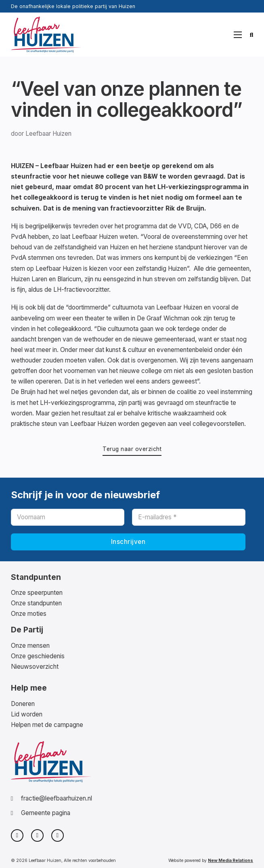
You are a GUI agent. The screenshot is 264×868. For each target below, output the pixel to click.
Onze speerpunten (37, 593)
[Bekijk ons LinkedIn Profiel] (58, 835)
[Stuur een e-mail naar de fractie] (51, 798)
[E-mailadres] (189, 517)
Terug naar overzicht (132, 449)
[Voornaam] (68, 517)
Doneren (23, 704)
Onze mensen (30, 646)
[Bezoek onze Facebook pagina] (37, 835)
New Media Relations (230, 861)
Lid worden (27, 714)
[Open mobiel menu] (238, 35)
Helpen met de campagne (47, 725)
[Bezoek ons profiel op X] (17, 835)
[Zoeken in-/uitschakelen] (252, 35)
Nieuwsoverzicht (35, 667)
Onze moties (29, 614)
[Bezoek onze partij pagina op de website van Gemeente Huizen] (51, 813)
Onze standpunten (36, 603)
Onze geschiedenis (38, 656)
